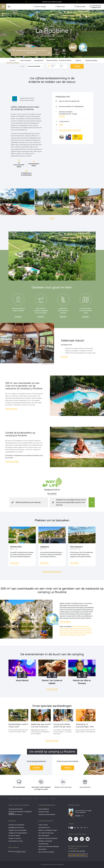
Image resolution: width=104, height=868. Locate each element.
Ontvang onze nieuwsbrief (16, 825)
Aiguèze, (66, 629)
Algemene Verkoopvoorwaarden (48, 838)
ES (78, 828)
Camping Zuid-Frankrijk (15, 809)
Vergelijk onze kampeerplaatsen (18, 833)
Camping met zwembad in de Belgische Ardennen (20, 812)
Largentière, (89, 633)
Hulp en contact (43, 825)
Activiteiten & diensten (65, 61)
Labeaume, (82, 633)
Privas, (61, 633)
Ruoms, (88, 627)
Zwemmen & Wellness (52, 61)
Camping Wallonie (44, 809)
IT (88, 828)
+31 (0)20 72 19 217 (21, 852)
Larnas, (71, 631)
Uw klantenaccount (44, 828)
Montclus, (89, 631)
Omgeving (78, 61)
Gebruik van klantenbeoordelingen (49, 847)
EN (75, 828)
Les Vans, (76, 629)
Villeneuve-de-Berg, (69, 635)
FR (81, 828)
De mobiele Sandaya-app (46, 833)
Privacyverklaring (43, 844)
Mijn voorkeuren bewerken (46, 852)
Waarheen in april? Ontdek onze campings (52, 2)
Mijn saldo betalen (44, 836)
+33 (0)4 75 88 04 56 (64, 122)
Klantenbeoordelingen (91, 61)
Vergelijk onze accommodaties (17, 830)
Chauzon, (62, 631)
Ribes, (65, 633)
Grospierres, (83, 631)
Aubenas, (81, 629)
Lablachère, (77, 631)
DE (85, 828)
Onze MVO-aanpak (14, 836)
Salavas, (71, 629)
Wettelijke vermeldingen (45, 841)
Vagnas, (90, 629)
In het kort (13, 61)
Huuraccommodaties (26, 61)
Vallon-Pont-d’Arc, (77, 627)
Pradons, (67, 631)
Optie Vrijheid (42, 849)
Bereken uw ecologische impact (48, 830)
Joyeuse (84, 635)
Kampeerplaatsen (39, 61)
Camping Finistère (44, 812)
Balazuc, (62, 629)
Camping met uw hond (15, 815)
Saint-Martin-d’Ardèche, (73, 633)
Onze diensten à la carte (16, 841)
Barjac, (84, 627)
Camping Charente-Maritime (47, 815)
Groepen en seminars (15, 838)
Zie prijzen (77, 66)
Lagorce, (86, 629)
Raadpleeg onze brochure (16, 828)
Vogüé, (61, 635)
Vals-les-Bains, (78, 635)
